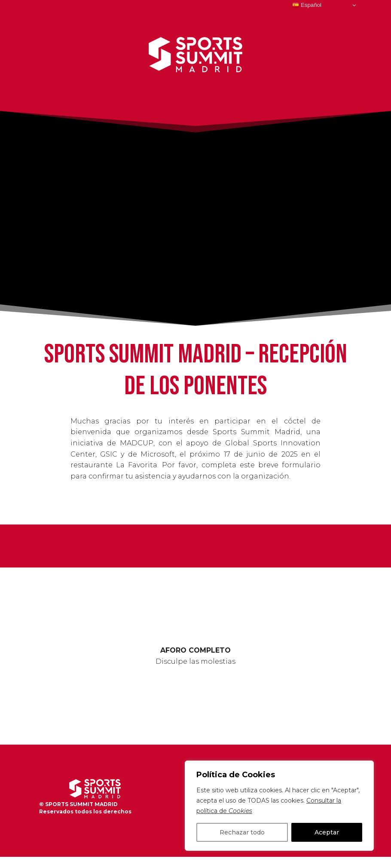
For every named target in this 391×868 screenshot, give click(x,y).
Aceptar (327, 832)
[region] (279, 806)
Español (307, 5)
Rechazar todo (242, 832)
